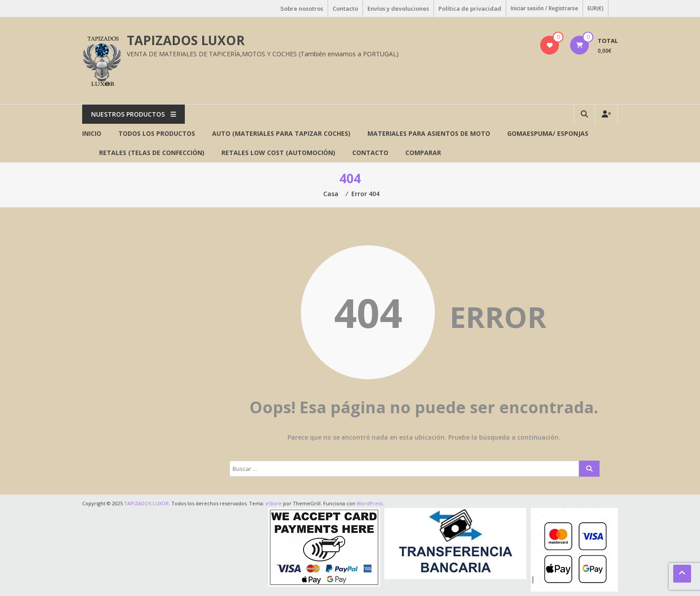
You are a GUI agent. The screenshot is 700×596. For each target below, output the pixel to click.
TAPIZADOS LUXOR (186, 40)
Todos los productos (157, 133)
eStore (274, 503)
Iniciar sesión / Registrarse (544, 8)
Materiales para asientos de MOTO (429, 133)
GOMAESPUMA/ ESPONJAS (548, 133)
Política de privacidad (470, 8)
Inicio (92, 133)
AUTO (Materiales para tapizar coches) (281, 133)
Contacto (345, 8)
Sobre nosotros (302, 8)
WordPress (370, 503)
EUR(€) (596, 8)
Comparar (423, 153)
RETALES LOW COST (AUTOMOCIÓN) (278, 153)
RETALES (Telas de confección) (152, 153)
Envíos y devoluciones (398, 8)
